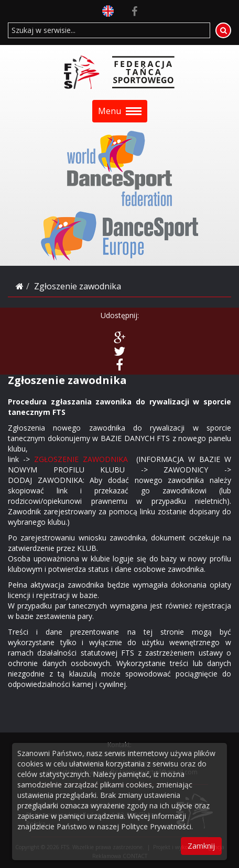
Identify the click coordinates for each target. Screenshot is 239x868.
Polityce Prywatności (156, 826)
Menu (120, 111)
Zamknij (201, 846)
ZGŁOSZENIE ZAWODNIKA (81, 459)
